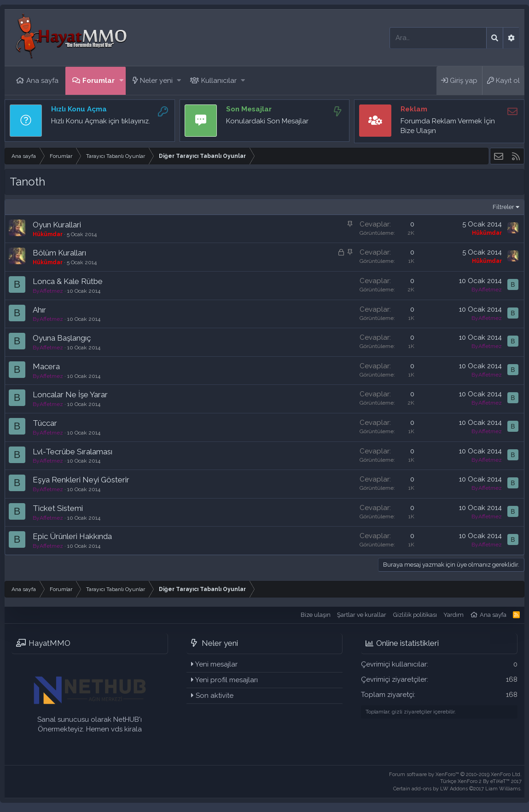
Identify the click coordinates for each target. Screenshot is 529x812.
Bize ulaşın (316, 615)
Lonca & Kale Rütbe (68, 281)
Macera (46, 366)
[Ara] (438, 38)
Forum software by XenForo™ (455, 774)
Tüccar (45, 423)
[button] (121, 81)
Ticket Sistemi (58, 508)
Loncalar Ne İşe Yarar (70, 394)
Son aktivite (215, 696)
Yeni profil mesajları (227, 680)
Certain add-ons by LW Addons (457, 789)
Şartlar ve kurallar (362, 615)
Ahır (39, 310)
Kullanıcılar (219, 81)
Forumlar (99, 81)
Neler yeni (156, 81)
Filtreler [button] (503, 207)
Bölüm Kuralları (59, 253)
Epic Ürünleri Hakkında (72, 536)
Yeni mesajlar (216, 664)
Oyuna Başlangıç (62, 338)
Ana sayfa (42, 81)
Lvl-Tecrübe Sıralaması (73, 452)
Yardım (453, 615)
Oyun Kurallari (57, 225)
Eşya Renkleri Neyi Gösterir (81, 480)
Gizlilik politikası (415, 615)
